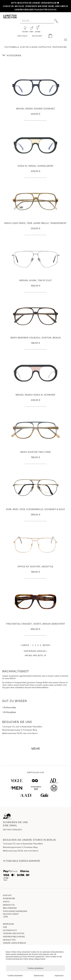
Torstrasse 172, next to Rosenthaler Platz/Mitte (23, 844)
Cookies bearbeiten (15, 976)
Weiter (47, 645)
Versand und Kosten (14, 934)
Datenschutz (10, 931)
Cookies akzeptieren (36, 968)
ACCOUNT (37, 36)
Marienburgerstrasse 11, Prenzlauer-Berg (20, 847)
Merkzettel (9, 905)
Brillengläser (9, 712)
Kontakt (7, 896)
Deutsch (22, 36)
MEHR (36, 749)
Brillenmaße (9, 708)
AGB (5, 927)
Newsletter (9, 940)
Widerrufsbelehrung (14, 937)
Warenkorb (9, 899)
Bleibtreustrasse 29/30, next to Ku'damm (21, 851)
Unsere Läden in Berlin (14, 943)
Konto (6, 902)
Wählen (35, 651)
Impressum (8, 924)
